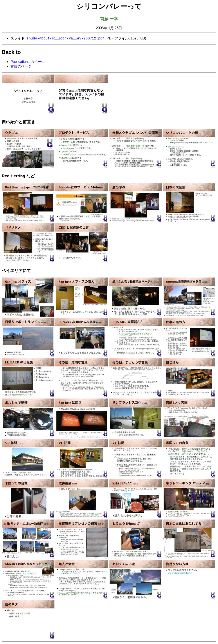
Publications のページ (28, 62)
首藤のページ (21, 67)
